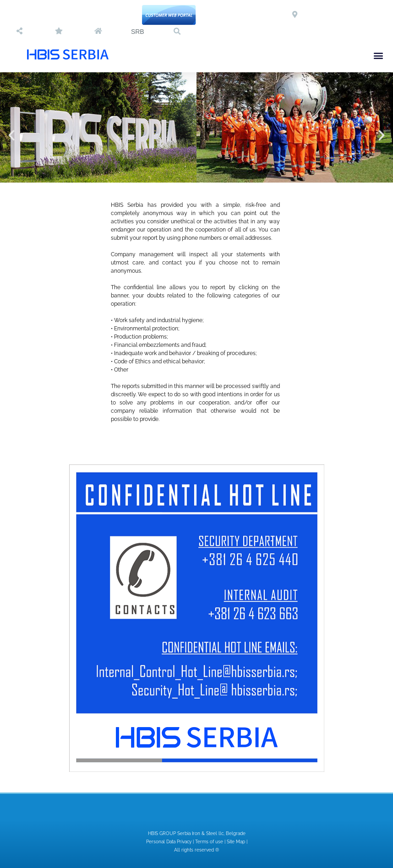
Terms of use (209, 842)
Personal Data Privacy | (171, 842)
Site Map (236, 842)
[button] (177, 32)
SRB (138, 32)
